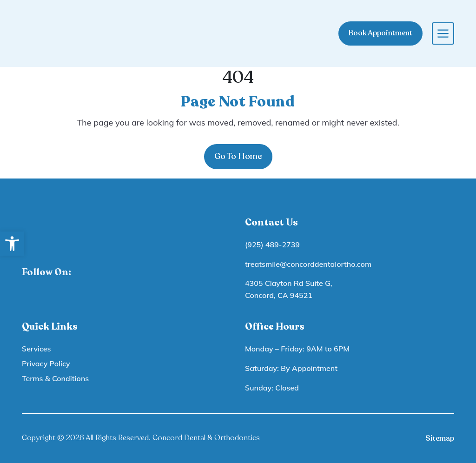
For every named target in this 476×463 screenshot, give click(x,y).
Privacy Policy (46, 364)
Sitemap (440, 438)
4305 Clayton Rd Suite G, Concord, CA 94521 (289, 289)
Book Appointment (380, 33)
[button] (12, 244)
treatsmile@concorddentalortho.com (308, 264)
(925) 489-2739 (272, 245)
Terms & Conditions (55, 378)
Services (36, 349)
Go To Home (238, 156)
